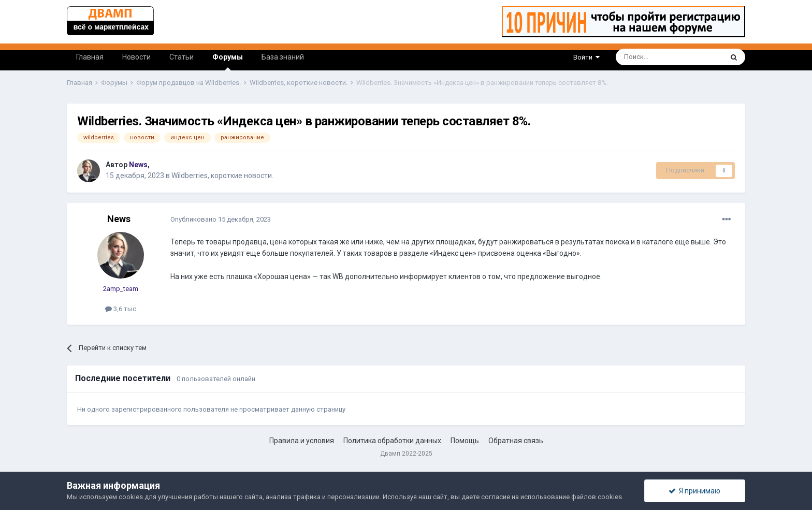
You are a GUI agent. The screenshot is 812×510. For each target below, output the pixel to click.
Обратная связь (516, 441)
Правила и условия (302, 441)
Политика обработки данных (392, 441)
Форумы (228, 62)
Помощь (465, 441)
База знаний (283, 57)
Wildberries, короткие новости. (222, 176)
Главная (90, 57)
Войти (586, 57)
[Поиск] (646, 57)
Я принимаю (694, 491)
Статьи (182, 57)
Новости (136, 57)
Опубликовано (221, 219)
